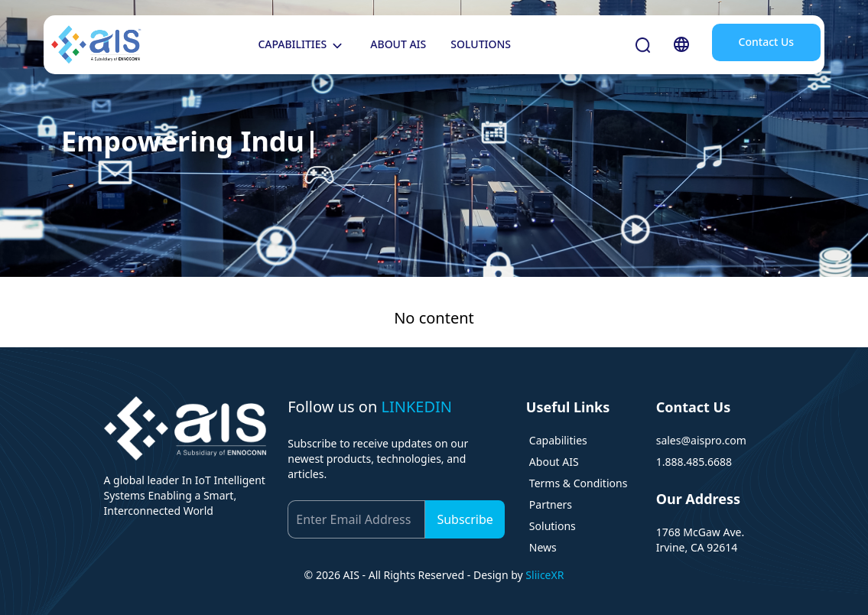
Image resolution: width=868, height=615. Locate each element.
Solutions (553, 526)
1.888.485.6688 (694, 462)
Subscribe (465, 519)
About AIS (554, 462)
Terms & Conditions (579, 483)
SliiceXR (545, 575)
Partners (551, 504)
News (543, 547)
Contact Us (767, 42)
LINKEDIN (416, 407)
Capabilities (558, 440)
